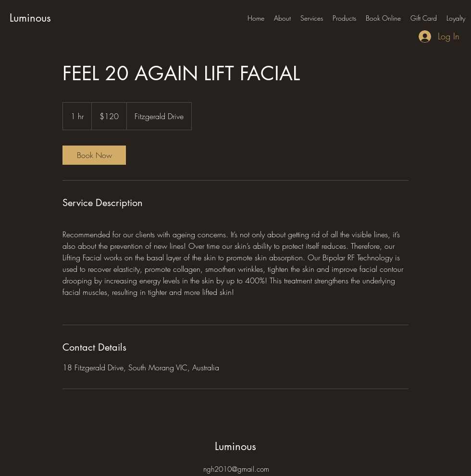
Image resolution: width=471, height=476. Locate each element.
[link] (94, 155)
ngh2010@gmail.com (236, 469)
